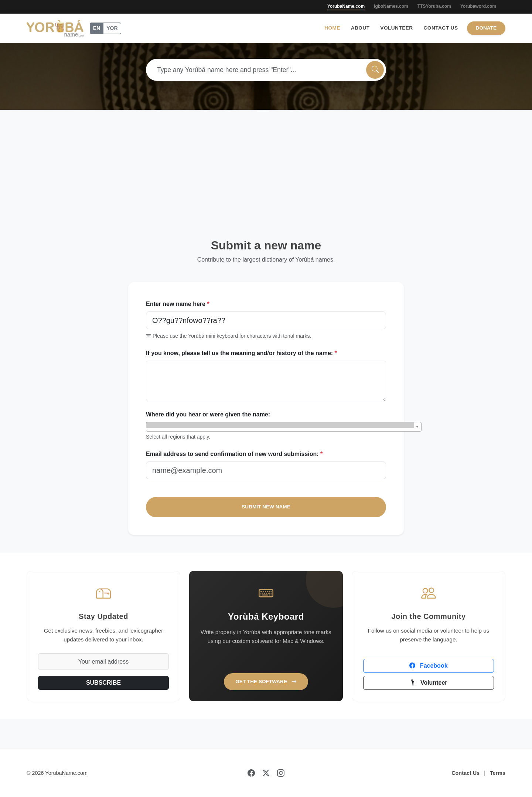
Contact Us (441, 28)
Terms (498, 773)
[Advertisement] (266, 165)
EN (97, 28)
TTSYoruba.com (434, 6)
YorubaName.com (346, 6)
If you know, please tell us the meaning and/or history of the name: (241, 353)
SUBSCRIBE (103, 683)
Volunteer (396, 28)
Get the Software (266, 682)
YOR (112, 28)
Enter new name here (178, 304)
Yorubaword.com (478, 6)
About (360, 28)
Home (332, 28)
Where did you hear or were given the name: (208, 414)
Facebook (428, 666)
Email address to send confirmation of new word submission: (234, 454)
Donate (486, 28)
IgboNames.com (391, 6)
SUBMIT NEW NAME (266, 507)
